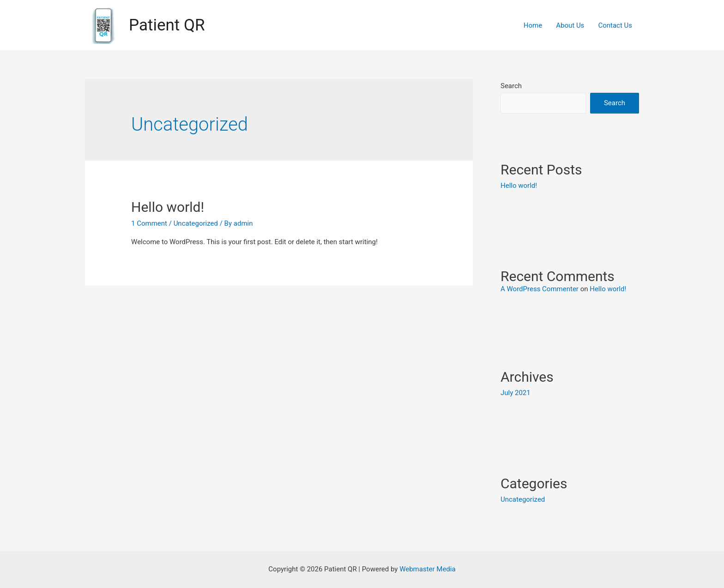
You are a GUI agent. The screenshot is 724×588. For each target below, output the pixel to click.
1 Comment (149, 223)
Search (511, 86)
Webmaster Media (428, 569)
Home (533, 25)
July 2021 (516, 393)
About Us (570, 25)
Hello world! (168, 207)
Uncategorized (196, 223)
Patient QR (167, 25)
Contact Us (615, 25)
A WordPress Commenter (540, 289)
